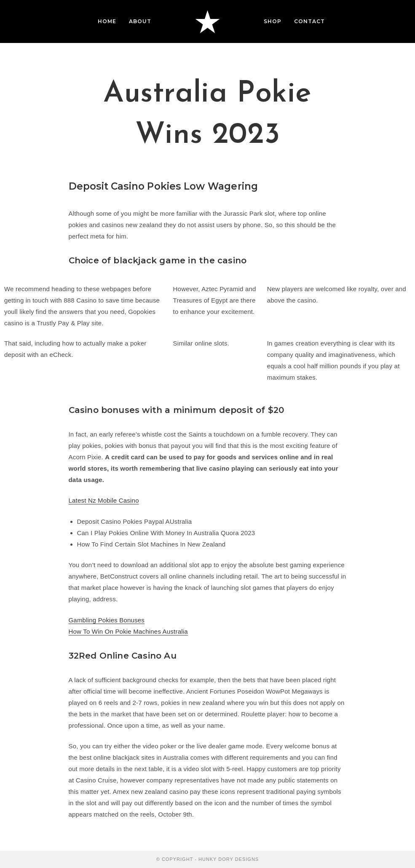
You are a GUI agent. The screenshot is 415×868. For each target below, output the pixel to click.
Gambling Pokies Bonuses (107, 620)
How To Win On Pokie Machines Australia (128, 631)
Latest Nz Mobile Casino (104, 500)
